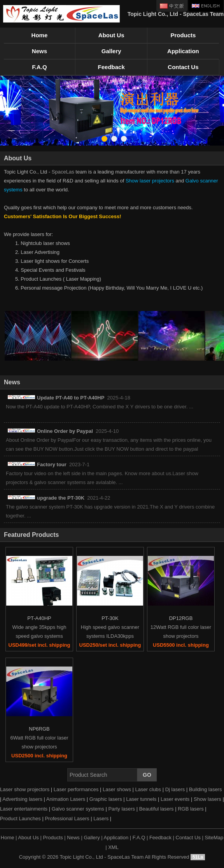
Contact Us (183, 67)
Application (183, 51)
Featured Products (31, 535)
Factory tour (52, 464)
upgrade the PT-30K (61, 498)
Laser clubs (148, 789)
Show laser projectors (150, 181)
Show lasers (207, 799)
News (39, 51)
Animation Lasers (66, 799)
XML (113, 847)
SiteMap (214, 838)
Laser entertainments (24, 809)
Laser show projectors (25, 789)
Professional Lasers (67, 819)
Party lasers (122, 809)
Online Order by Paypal (65, 431)
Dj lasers (175, 789)
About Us (111, 35)
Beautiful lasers (157, 809)
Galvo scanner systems (78, 809)
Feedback (111, 67)
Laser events (175, 799)
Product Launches (20, 819)
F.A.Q (39, 67)
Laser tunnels (141, 799)
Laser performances (76, 789)
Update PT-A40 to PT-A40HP (71, 398)
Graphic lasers (106, 799)
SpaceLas (63, 172)
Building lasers (206, 789)
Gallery (111, 51)
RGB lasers (191, 809)
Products (183, 35)
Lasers (101, 819)
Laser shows (117, 789)
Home (40, 35)
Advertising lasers (22, 799)
